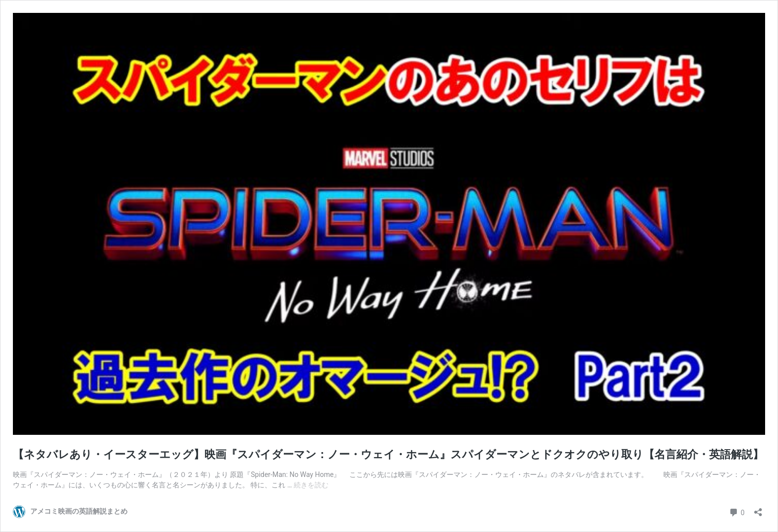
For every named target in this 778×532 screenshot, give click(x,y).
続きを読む (311, 485)
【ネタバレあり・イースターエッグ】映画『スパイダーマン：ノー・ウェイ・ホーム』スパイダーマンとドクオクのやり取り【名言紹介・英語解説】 (388, 454)
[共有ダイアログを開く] (758, 509)
